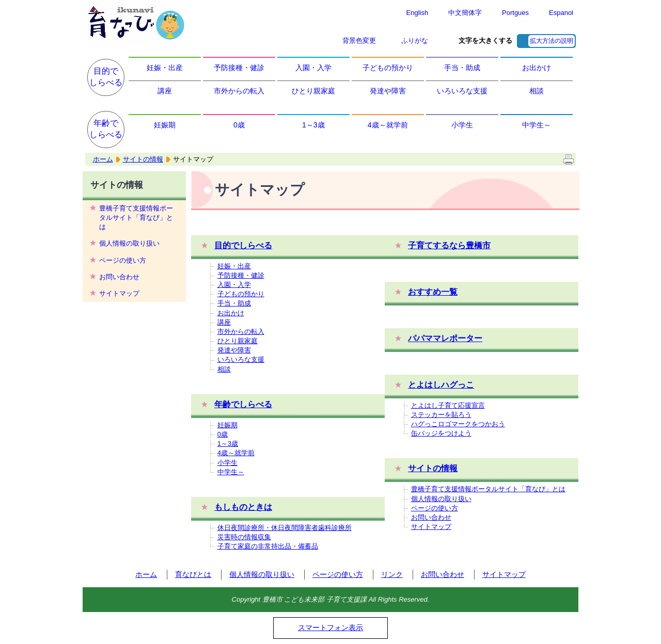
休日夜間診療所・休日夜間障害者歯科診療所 (285, 528)
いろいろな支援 (462, 91)
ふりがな (415, 41)
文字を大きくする (485, 41)
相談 (537, 91)
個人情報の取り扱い (129, 243)
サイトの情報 (143, 159)
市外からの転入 (239, 91)
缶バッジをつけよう (441, 433)
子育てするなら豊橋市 (449, 245)
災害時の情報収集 (244, 537)
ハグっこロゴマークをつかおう (458, 424)
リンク (392, 574)
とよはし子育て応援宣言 (448, 405)
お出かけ (537, 68)
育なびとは (193, 574)
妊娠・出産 (165, 68)
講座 (165, 91)
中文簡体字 (465, 13)
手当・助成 (462, 68)
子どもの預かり (388, 68)
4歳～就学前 (388, 125)
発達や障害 (388, 91)
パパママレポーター (445, 338)
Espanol (561, 13)
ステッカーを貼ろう (441, 415)
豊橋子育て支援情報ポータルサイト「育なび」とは (136, 218)
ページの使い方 (123, 260)
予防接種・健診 (239, 68)
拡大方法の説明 (552, 41)
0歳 (239, 125)
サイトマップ (119, 293)
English (418, 13)
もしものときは (243, 507)
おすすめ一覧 (433, 292)
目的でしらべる (106, 77)
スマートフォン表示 (330, 627)
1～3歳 (313, 125)
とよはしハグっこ (441, 385)
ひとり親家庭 (313, 91)
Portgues (515, 13)
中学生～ (537, 125)
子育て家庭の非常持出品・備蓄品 (268, 546)
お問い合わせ (119, 277)
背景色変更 (359, 41)
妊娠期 (165, 125)
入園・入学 (313, 68)
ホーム (103, 159)
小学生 (462, 125)
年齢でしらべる (106, 129)
